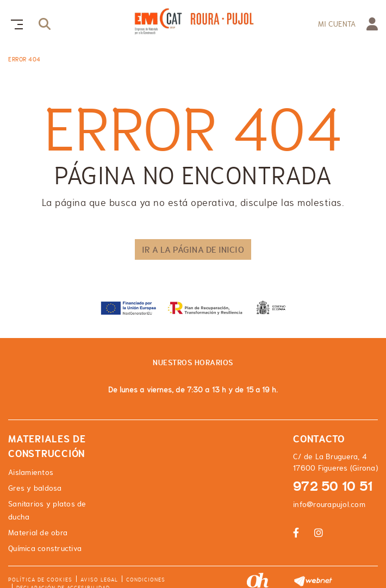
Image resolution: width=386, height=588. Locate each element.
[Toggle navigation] (15, 23)
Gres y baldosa (35, 488)
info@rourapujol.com (329, 504)
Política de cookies (40, 580)
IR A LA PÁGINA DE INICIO (193, 249)
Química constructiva (45, 548)
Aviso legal (99, 580)
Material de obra (38, 533)
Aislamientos (31, 472)
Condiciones (146, 580)
